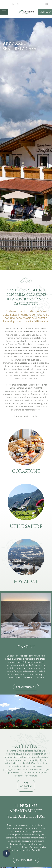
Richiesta (45, 12)
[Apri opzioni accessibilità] (6, 853)
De (18, 4)
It (8, 4)
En (12, 4)
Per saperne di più (26, 687)
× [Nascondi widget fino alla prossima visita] (9, 850)
